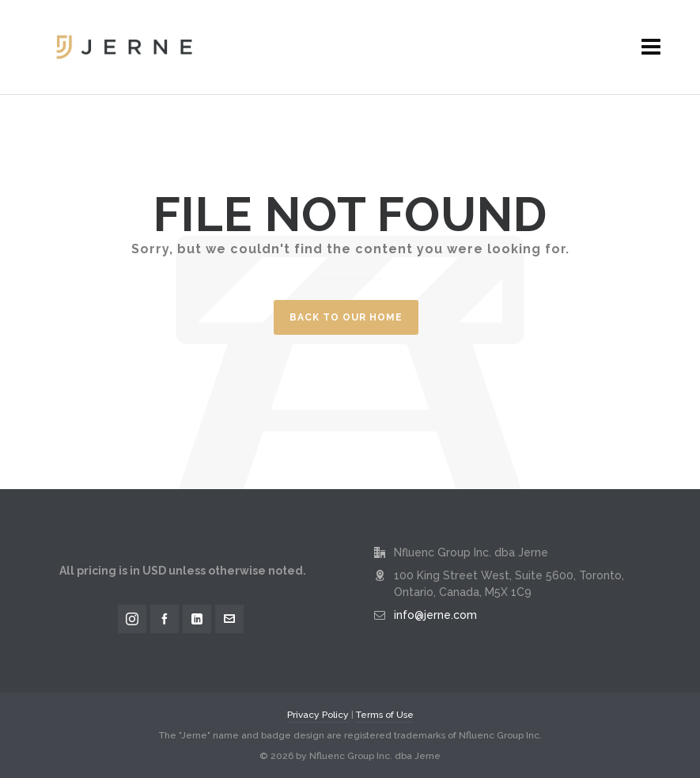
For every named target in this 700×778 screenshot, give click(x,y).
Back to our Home (346, 317)
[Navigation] (651, 47)
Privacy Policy (318, 715)
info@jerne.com (435, 615)
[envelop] (229, 619)
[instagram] (132, 619)
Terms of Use (385, 715)
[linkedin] (197, 619)
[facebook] (165, 619)
